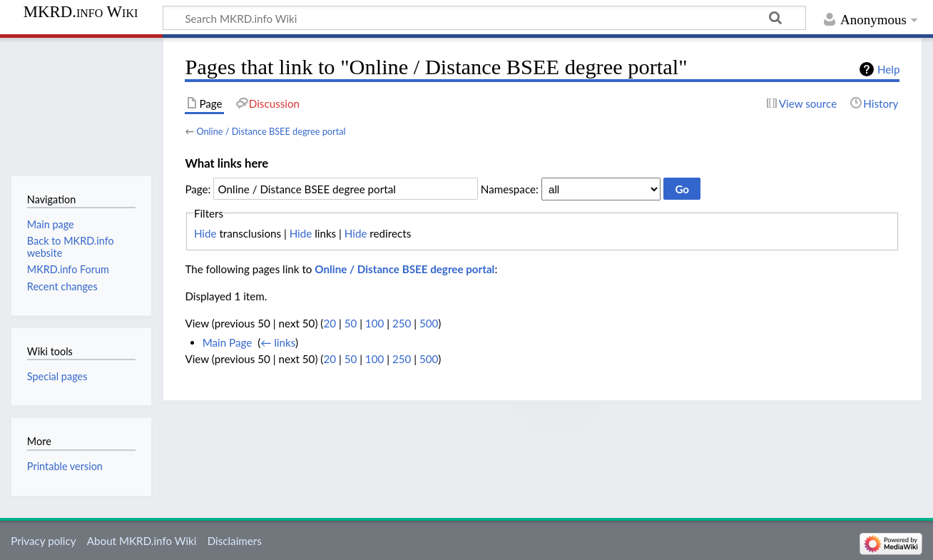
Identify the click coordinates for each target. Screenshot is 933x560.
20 (330, 323)
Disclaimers (235, 541)
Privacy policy (43, 541)
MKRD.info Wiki (81, 12)
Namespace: (510, 189)
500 (429, 323)
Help (888, 69)
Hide (205, 233)
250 (402, 323)
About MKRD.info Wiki (142, 541)
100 (374, 323)
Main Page (228, 342)
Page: (198, 189)
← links (278, 342)
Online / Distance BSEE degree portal (271, 131)
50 (351, 323)
